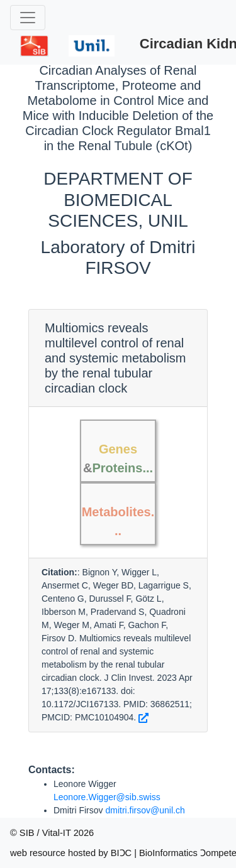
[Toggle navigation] (28, 18)
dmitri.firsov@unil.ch (145, 810)
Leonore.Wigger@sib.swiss (107, 797)
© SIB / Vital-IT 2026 (52, 833)
